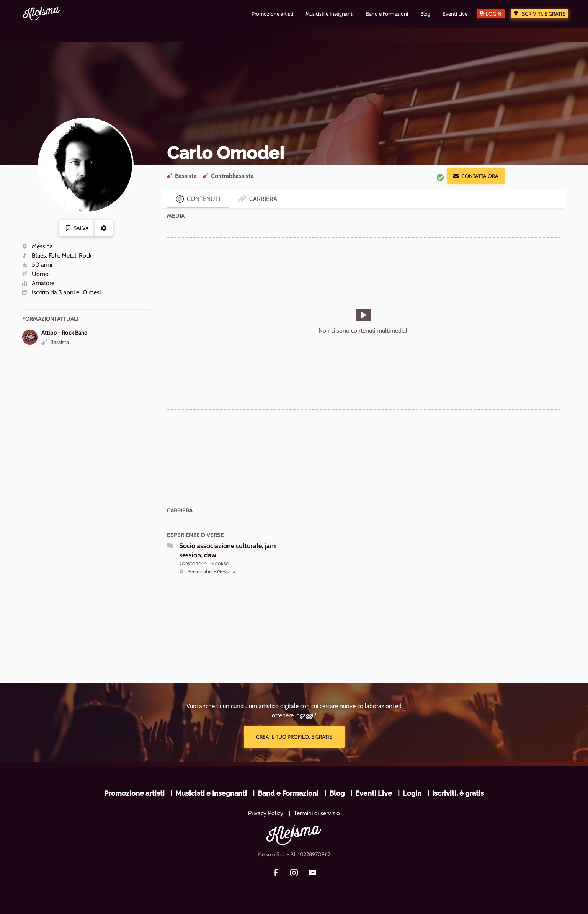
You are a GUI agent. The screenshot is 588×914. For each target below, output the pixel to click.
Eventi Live (374, 793)
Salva (77, 228)
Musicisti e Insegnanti (211, 793)
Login (494, 14)
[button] (104, 228)
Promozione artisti (134, 793)
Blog (337, 793)
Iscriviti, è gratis (543, 14)
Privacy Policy (266, 813)
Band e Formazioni (288, 793)
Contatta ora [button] (476, 176)
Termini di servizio (317, 813)
